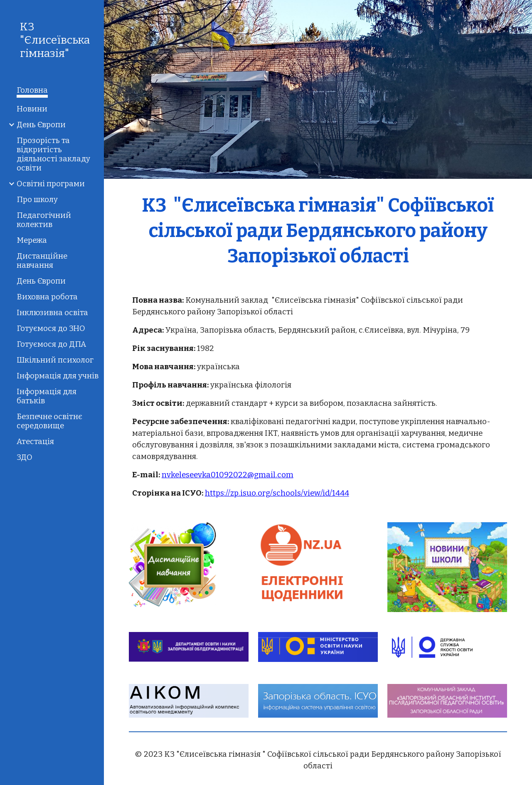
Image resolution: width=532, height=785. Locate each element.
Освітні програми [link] (51, 184)
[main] (318, 230)
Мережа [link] (32, 240)
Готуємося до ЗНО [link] (51, 328)
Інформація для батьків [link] (47, 396)
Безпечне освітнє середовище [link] (49, 421)
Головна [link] (32, 90)
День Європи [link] (41, 125)
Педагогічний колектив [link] (44, 220)
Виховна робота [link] (47, 297)
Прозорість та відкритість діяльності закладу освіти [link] (53, 154)
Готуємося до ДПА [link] (51, 344)
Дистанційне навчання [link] (42, 261)
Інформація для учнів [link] (58, 376)
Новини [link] (32, 109)
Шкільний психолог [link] (55, 360)
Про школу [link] (37, 200)
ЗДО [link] (25, 457)
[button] (522, 12)
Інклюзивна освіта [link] (52, 313)
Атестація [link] (35, 442)
